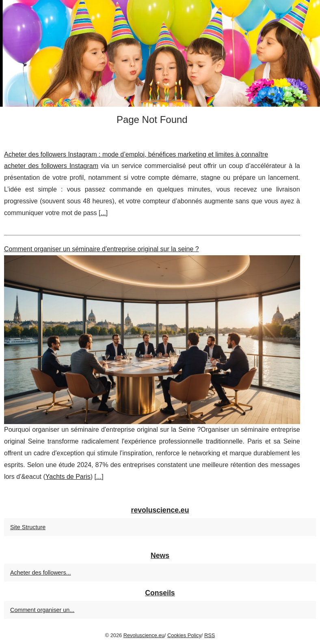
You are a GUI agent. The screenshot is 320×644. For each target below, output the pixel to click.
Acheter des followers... (41, 573)
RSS (210, 635)
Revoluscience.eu (144, 635)
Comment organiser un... (42, 610)
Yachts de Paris (68, 477)
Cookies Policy (184, 635)
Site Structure (28, 527)
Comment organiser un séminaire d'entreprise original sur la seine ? (102, 249)
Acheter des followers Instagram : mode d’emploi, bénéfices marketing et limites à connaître (136, 154)
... (103, 213)
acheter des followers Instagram (51, 166)
